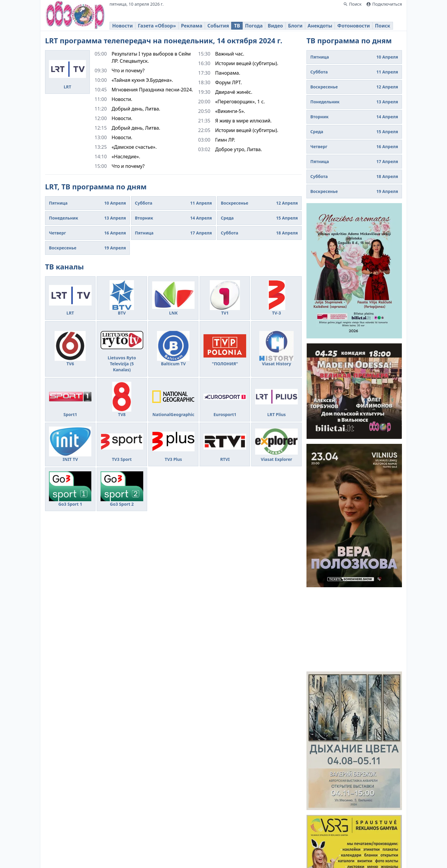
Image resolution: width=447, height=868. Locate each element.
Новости (122, 26)
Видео (275, 26)
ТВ (237, 26)
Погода (254, 26)
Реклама (192, 26)
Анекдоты (320, 26)
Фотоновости (353, 26)
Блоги (295, 26)
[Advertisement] (354, 629)
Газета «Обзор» (157, 26)
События (218, 26)
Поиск (383, 26)
